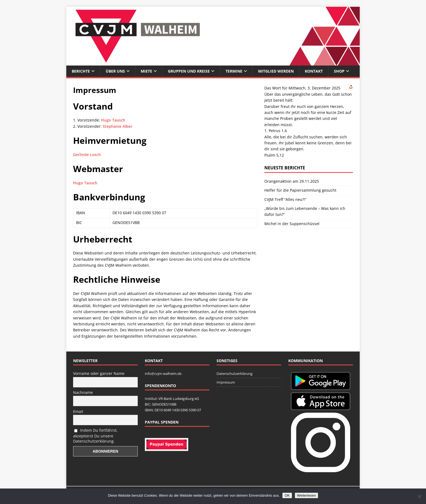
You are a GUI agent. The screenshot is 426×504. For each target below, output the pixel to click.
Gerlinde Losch (87, 155)
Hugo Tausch (113, 120)
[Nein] (419, 496)
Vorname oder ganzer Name (99, 373)
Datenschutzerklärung (234, 374)
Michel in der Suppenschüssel (292, 224)
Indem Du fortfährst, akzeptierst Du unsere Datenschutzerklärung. (95, 436)
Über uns (115, 71)
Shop (339, 71)
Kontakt (314, 71)
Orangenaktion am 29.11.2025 (292, 181)
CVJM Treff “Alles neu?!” (285, 199)
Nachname (83, 392)
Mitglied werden (276, 71)
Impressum (226, 382)
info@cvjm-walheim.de (163, 374)
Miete (146, 71)
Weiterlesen (306, 495)
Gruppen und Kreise (189, 71)
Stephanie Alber (118, 126)
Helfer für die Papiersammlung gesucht (300, 190)
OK (287, 495)
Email (78, 411)
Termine (234, 71)
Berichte (81, 71)
